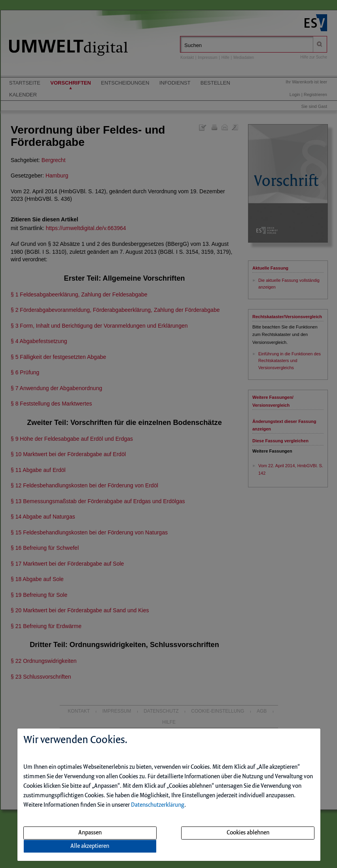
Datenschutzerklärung (158, 805)
